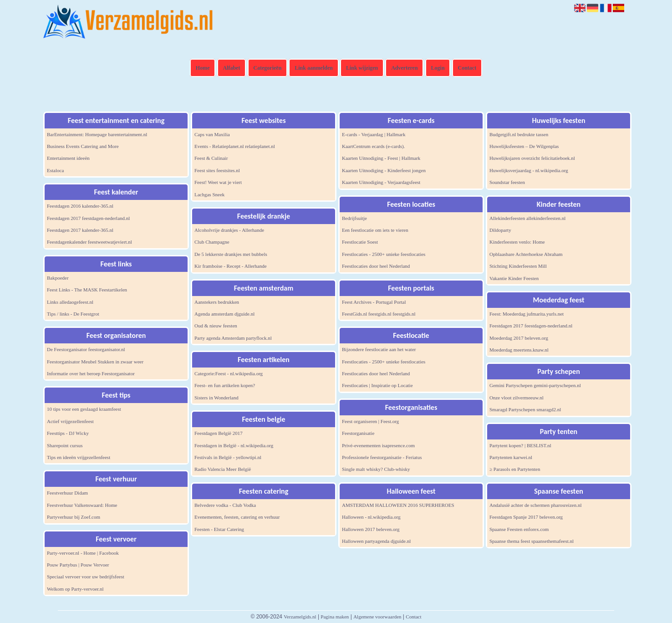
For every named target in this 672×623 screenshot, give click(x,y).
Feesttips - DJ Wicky (68, 433)
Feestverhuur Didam (67, 493)
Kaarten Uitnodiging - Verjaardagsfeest (381, 182)
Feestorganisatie (358, 433)
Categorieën (267, 68)
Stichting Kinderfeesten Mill (518, 266)
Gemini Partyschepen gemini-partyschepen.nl (535, 385)
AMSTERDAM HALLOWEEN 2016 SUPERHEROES (398, 505)
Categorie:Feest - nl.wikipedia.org (229, 373)
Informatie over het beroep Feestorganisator (91, 373)
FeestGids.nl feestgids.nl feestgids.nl (379, 314)
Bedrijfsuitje (354, 218)
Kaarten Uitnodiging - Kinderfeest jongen (384, 170)
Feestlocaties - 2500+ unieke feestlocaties (384, 254)
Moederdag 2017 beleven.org (519, 338)
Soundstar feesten (507, 182)
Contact (467, 68)
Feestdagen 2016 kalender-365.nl (80, 206)
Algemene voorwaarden (377, 617)
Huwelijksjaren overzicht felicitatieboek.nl (532, 158)
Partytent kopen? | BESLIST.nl (520, 445)
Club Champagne (212, 242)
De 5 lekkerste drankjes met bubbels (231, 254)
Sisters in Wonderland (216, 398)
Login (438, 68)
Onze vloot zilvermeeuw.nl (517, 398)
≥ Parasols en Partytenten (515, 469)
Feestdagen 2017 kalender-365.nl (80, 230)
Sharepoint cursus (65, 445)
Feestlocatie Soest (360, 242)
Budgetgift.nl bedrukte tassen (519, 134)
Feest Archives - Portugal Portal (374, 302)
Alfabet (231, 68)
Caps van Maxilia (212, 134)
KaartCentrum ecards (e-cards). (373, 146)
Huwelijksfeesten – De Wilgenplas (524, 146)
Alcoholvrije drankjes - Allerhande (229, 230)
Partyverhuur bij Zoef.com (74, 517)
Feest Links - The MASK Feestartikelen (87, 290)
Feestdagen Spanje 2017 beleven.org (526, 517)
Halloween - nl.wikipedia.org (371, 517)
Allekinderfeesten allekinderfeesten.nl (527, 218)
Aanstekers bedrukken (217, 302)
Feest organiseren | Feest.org (370, 421)
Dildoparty (500, 230)
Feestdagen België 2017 (219, 433)
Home (203, 68)
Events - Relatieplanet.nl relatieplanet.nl (235, 146)
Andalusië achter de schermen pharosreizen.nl (536, 505)
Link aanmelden (314, 68)
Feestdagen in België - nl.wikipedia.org (234, 445)
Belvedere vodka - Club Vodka (225, 505)
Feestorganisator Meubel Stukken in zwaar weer (95, 362)
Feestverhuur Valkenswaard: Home (82, 505)
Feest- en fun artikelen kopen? (225, 385)
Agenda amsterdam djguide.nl (224, 314)
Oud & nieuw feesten (216, 326)
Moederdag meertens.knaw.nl (519, 350)
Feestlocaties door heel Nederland (376, 266)
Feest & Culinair (211, 158)
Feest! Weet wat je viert (218, 182)
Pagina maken (335, 617)
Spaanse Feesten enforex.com (519, 529)
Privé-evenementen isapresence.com (378, 445)
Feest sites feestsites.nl (217, 170)
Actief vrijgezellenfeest (70, 421)
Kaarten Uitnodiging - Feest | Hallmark (381, 158)
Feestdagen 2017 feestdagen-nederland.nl (88, 218)
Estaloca (55, 170)
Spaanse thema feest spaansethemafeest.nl (532, 541)
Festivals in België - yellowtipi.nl (228, 457)
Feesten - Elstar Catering (219, 529)
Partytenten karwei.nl (511, 457)
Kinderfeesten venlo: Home (517, 242)
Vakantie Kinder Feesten (514, 278)
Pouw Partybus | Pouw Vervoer (78, 565)
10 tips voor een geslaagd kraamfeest (84, 409)
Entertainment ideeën (68, 158)
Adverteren (404, 68)
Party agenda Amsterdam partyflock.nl (233, 338)
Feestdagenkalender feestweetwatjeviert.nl (89, 242)
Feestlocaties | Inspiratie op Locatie (377, 385)
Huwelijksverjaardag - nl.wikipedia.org (529, 170)
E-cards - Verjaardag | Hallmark (374, 134)
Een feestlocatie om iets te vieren (375, 230)
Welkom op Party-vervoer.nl (75, 589)
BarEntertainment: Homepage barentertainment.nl (97, 134)
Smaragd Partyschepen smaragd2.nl (525, 409)
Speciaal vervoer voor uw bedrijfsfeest (86, 577)
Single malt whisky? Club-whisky (376, 469)
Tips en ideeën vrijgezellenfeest (79, 457)
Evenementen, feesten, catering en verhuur (237, 517)
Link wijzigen (362, 68)
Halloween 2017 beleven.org (371, 529)
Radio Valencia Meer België (223, 469)
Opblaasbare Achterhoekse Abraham (526, 254)
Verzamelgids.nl (300, 617)
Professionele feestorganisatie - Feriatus (382, 457)
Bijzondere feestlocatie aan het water (379, 349)
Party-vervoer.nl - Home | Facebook (83, 553)
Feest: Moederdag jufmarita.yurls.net (527, 314)
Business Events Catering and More (83, 146)
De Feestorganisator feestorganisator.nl (86, 349)
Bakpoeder (58, 278)
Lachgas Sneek (209, 194)
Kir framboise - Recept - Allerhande (231, 266)
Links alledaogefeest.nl (70, 302)
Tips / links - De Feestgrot (73, 314)
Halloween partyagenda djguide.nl (376, 541)
